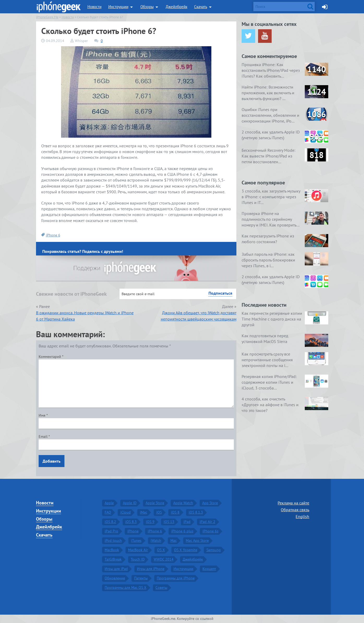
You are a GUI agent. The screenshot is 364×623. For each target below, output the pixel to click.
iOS (159, 512)
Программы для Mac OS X (126, 587)
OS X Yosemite (186, 550)
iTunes (136, 540)
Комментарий (51, 357)
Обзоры (147, 7)
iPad (187, 522)
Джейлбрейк (177, 7)
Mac (174, 540)
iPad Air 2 (207, 522)
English (302, 516)
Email (44, 436)
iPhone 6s (210, 531)
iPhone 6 (53, 235)
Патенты (141, 578)
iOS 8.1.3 (196, 512)
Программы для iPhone (176, 578)
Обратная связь (295, 510)
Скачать (201, 7)
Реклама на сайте (293, 503)
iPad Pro (111, 531)
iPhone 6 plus (182, 531)
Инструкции (118, 7)
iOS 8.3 (131, 522)
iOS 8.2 (110, 522)
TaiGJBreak (113, 559)
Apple (109, 503)
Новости (94, 7)
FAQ (108, 512)
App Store (210, 503)
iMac (144, 512)
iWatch (156, 540)
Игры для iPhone (151, 569)
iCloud (126, 512)
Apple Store (155, 503)
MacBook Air (138, 550)
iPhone (133, 531)
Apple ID (130, 503)
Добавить (52, 461)
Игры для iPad (116, 569)
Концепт (209, 569)
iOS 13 (169, 522)
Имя (43, 415)
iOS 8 (175, 512)
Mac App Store (197, 540)
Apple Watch (183, 503)
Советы (161, 587)
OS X (161, 550)
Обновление (115, 578)
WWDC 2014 (164, 559)
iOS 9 (150, 522)
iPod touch (113, 540)
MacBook (112, 550)
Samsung (214, 550)
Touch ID (138, 559)
